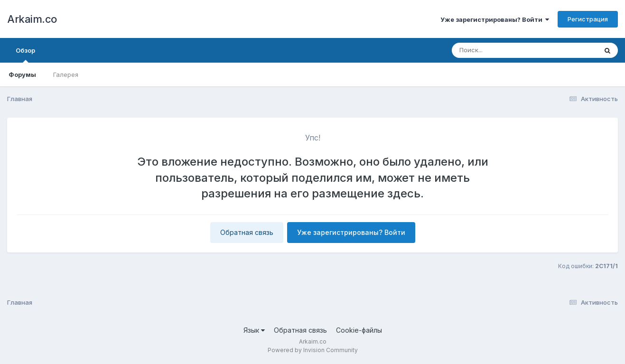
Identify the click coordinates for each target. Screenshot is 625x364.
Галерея (66, 75)
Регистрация (588, 19)
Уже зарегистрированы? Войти (495, 19)
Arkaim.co (32, 19)
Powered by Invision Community (313, 350)
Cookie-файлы (359, 330)
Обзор (25, 55)
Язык (254, 330)
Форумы (22, 75)
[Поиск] (506, 50)
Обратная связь (247, 232)
